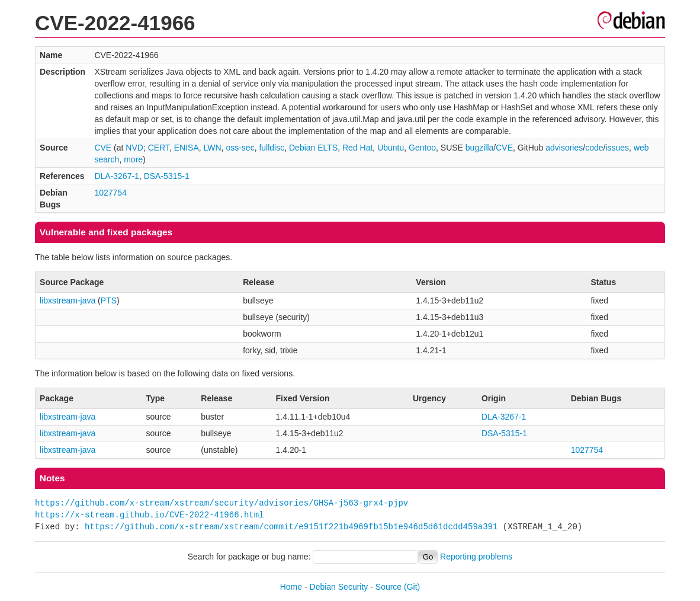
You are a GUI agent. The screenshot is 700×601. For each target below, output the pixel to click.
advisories (564, 148)
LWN (213, 148)
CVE (103, 148)
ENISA (187, 148)
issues (617, 148)
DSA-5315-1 (167, 176)
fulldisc (272, 148)
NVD (134, 148)
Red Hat (357, 148)
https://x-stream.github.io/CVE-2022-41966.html (149, 515)
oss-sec (240, 148)
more (133, 159)
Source (388, 587)
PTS (109, 300)
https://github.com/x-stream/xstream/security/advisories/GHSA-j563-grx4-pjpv (221, 503)
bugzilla (479, 148)
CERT (159, 148)
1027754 (110, 193)
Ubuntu (391, 148)
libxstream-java (68, 300)
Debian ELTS (313, 148)
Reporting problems (476, 557)
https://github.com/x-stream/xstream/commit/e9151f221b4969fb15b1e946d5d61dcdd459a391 (291, 527)
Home (291, 587)
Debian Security (339, 587)
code (594, 148)
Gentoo (422, 148)
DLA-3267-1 (117, 176)
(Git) (412, 587)
